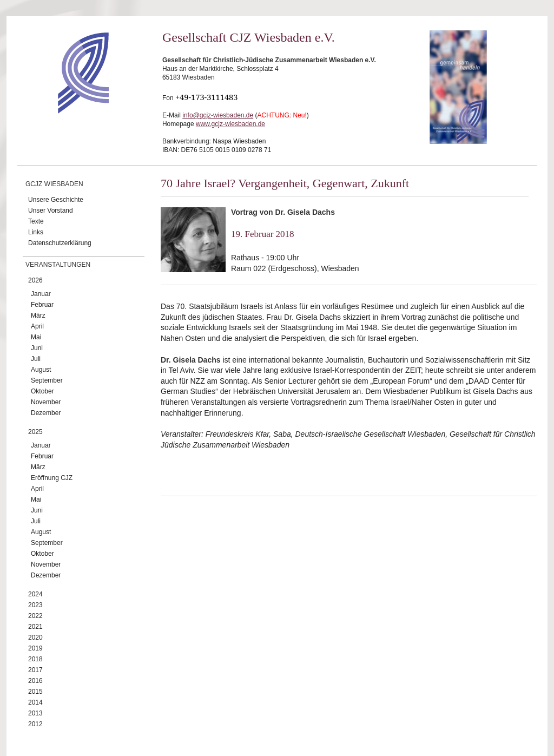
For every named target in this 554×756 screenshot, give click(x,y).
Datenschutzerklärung (60, 243)
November (46, 402)
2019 (35, 648)
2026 (35, 280)
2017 (35, 670)
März (38, 315)
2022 (35, 616)
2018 (35, 659)
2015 (35, 692)
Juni (37, 348)
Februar (42, 305)
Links (36, 232)
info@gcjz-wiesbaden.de (218, 115)
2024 (35, 594)
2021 (35, 627)
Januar (41, 294)
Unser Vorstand (51, 211)
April (37, 326)
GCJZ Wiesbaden (54, 184)
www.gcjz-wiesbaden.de (230, 124)
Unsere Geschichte (56, 200)
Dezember (46, 413)
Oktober (42, 391)
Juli (36, 359)
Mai (36, 337)
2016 (35, 681)
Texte (36, 221)
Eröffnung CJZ (52, 478)
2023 (35, 605)
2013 (35, 713)
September (47, 380)
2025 (35, 432)
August (41, 370)
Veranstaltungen (58, 265)
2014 (35, 702)
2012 (35, 724)
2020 (35, 637)
